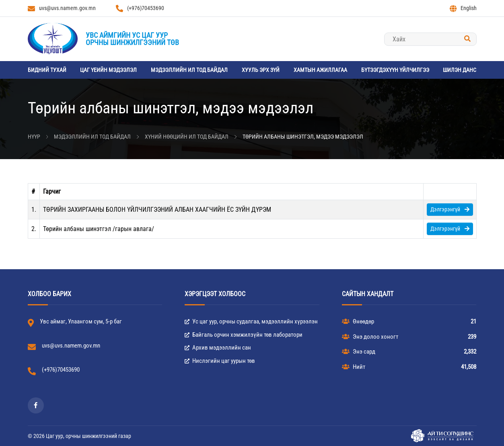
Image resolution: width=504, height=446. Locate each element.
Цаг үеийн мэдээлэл (108, 70)
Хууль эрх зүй (261, 70)
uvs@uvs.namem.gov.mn (62, 8)
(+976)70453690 (140, 8)
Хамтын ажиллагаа (320, 70)
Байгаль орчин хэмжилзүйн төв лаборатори (244, 335)
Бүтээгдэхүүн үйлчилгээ (395, 70)
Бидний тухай (47, 70)
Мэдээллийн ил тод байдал (189, 70)
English (463, 8)
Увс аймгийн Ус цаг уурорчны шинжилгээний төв (132, 39)
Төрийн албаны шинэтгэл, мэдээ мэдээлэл (303, 137)
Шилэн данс (460, 70)
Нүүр (34, 137)
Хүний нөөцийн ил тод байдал (187, 137)
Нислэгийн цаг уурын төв (220, 361)
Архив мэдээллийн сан (218, 348)
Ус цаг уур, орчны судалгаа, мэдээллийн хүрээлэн (251, 321)
